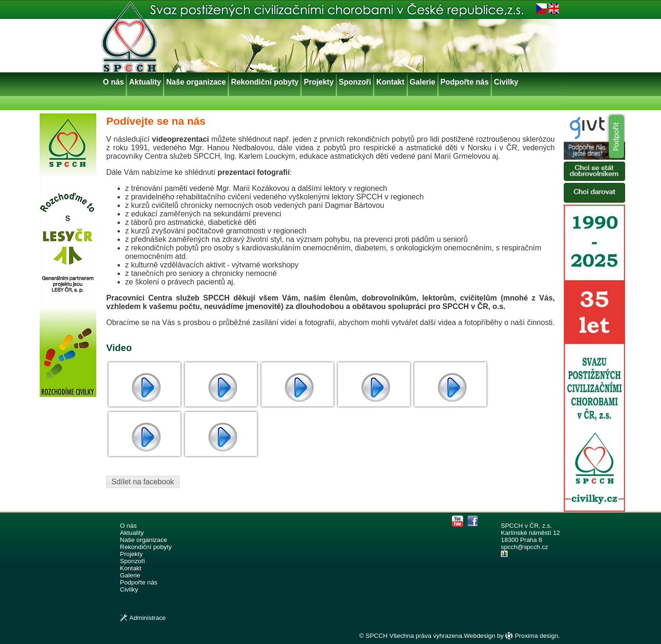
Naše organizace (196, 82)
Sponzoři (355, 82)
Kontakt (390, 82)
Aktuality (145, 82)
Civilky (506, 82)
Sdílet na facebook (143, 482)
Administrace (148, 618)
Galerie (423, 82)
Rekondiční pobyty (265, 82)
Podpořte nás (465, 82)
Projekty (318, 82)
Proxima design (536, 636)
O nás (113, 82)
